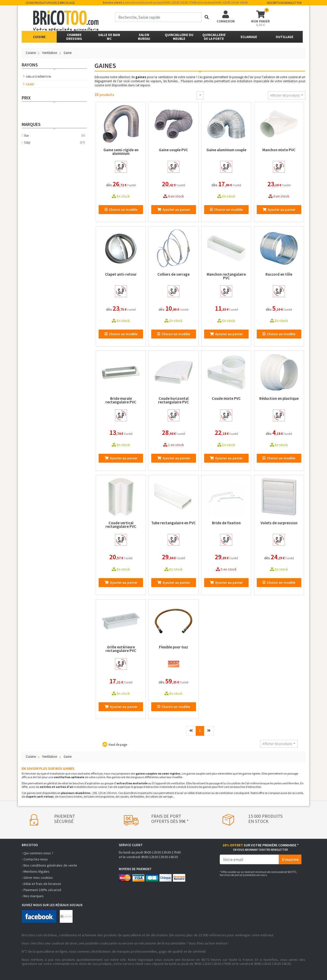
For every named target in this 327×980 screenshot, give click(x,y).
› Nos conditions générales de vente (49, 865)
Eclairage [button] (249, 37)
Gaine (30, 84)
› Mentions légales (36, 871)
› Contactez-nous (35, 859)
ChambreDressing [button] (74, 37)
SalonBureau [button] (144, 37)
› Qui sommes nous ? (37, 853)
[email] (249, 859)
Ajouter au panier (174, 209)
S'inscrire (290, 859)
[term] (158, 17)
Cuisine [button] (39, 37)
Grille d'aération (38, 77)
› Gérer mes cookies (37, 878)
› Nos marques (33, 896)
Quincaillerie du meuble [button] (179, 37)
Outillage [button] (284, 37)
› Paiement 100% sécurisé (42, 890)
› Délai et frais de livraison (41, 884)
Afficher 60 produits (285, 95)
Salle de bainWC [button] (109, 37)
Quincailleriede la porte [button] (214, 37)
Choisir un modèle (121, 209)
